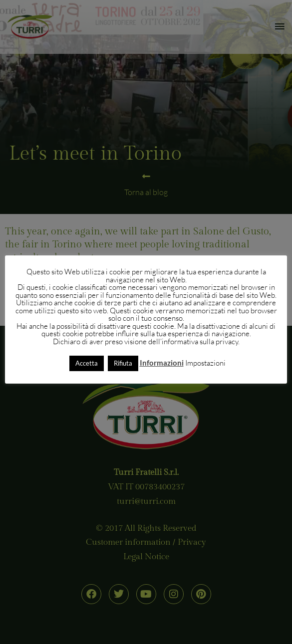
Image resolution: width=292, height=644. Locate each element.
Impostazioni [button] (205, 363)
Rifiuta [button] (123, 363)
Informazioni (162, 363)
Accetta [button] (87, 363)
